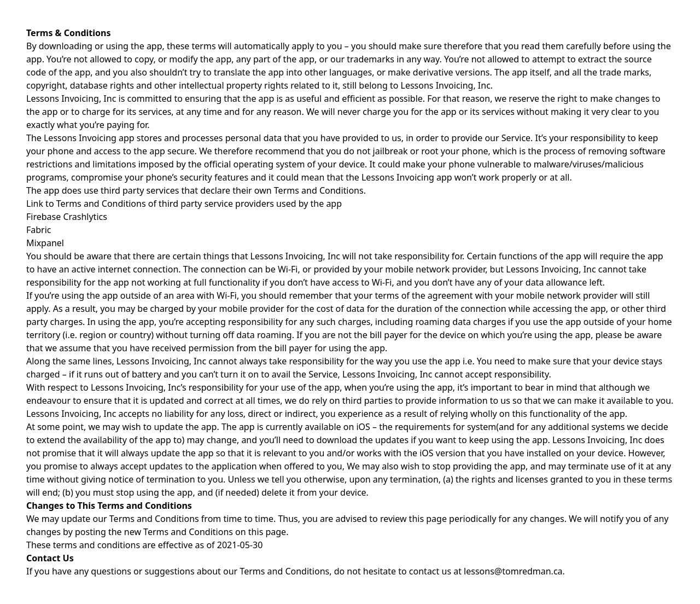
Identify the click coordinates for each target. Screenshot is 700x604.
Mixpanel (45, 243)
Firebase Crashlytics (67, 217)
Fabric (39, 230)
